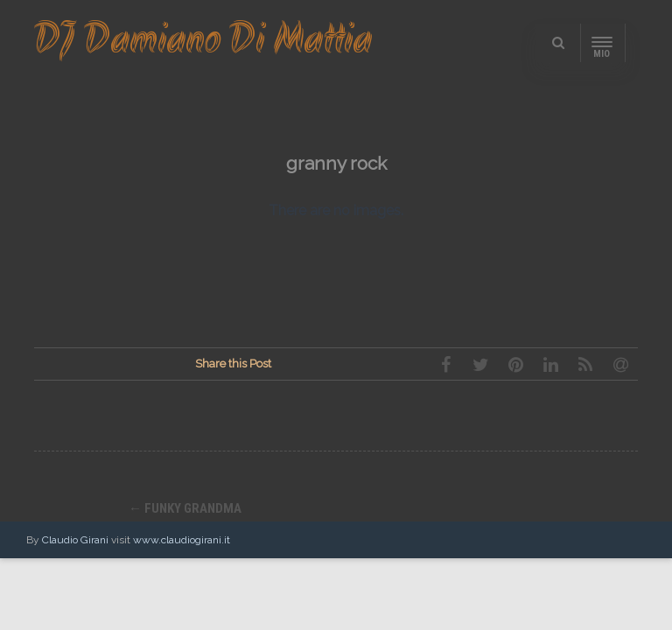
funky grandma (185, 508)
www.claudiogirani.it (182, 540)
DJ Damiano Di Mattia (203, 42)
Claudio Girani (75, 540)
